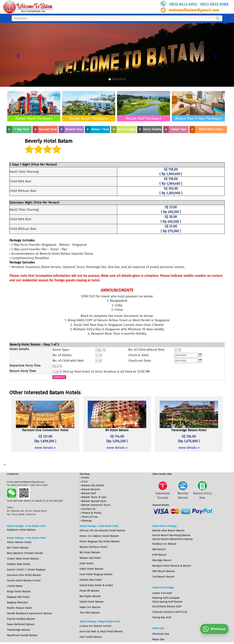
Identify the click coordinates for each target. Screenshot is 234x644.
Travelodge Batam (18, 630)
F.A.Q (84, 482)
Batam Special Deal (94, 501)
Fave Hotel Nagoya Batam (96, 574)
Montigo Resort (162, 560)
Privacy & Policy (91, 513)
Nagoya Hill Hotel (18, 597)
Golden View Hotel (19, 564)
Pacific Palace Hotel (19, 608)
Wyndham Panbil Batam (22, 635)
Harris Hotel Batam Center (24, 580)
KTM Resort (159, 555)
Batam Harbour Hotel (94, 547)
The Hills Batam (90, 613)
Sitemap (87, 521)
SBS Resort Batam (164, 571)
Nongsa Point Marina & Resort (172, 566)
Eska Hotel (86, 563)
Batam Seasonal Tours (96, 505)
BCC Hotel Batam (18, 548)
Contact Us (89, 509)
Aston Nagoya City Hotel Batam (100, 541)
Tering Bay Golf (162, 617)
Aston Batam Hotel (19, 542)
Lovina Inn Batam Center (96, 626)
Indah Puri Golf (162, 593)
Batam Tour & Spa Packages (198, 118)
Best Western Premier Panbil (25, 553)
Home (85, 478)
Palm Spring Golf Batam (167, 602)
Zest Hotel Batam (91, 637)
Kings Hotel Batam (19, 591)
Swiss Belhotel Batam (21, 624)
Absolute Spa (161, 634)
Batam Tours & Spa (94, 497)
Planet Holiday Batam (21, 619)
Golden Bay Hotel (91, 580)
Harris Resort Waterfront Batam (173, 539)
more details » (45, 448)
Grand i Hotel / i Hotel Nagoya (26, 570)
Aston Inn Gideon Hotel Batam (99, 536)
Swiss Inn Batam (90, 607)
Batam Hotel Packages (34, 118)
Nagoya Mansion (18, 602)
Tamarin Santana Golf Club (170, 612)
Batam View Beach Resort (168, 530)
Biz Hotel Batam (90, 552)
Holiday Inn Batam (164, 544)
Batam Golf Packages (144, 118)
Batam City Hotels (93, 485)
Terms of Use (90, 517)
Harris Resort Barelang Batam (171, 535)
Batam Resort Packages (89, 118)
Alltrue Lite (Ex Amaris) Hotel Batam (102, 530)
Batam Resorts (91, 489)
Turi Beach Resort (163, 577)
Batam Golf (89, 493)
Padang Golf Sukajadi (166, 598)
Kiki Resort (159, 549)
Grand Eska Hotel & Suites (96, 585)
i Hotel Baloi (15, 586)
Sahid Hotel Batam (92, 602)
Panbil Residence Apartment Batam (30, 613)
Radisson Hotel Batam (21, 530)
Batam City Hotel (90, 558)
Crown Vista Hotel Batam (23, 559)
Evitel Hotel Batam (91, 569)
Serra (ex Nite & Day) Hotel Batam (101, 631)
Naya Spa (158, 639)
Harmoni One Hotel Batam (24, 575)
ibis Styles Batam (90, 596)
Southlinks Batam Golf (167, 606)
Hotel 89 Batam (89, 591)
